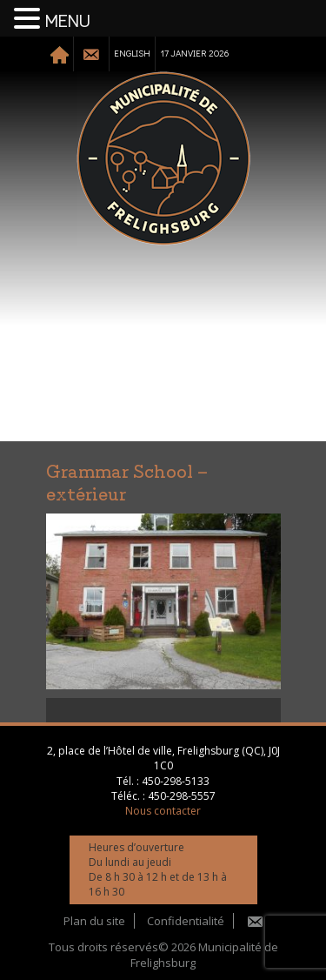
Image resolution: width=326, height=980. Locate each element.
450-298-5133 (176, 781)
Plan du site (94, 921)
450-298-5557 (182, 796)
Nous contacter (163, 811)
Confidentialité (186, 921)
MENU (68, 22)
